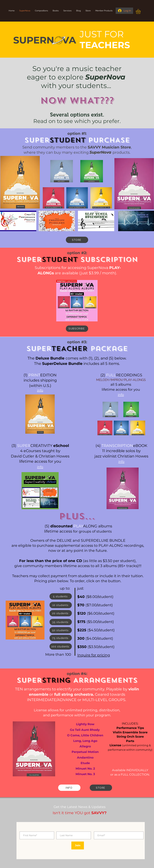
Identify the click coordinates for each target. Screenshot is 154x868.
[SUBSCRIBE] (77, 329)
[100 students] (61, 646)
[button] (141, 11)
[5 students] (61, 596)
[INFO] (69, 788)
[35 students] (61, 622)
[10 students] (61, 605)
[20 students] (61, 613)
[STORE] (77, 240)
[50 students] (61, 630)
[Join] (78, 845)
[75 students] (61, 638)
